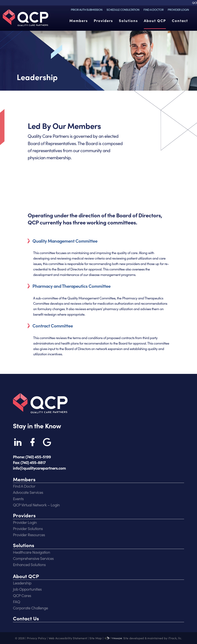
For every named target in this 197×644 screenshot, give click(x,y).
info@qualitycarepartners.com (39, 468)
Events (18, 498)
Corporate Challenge (30, 608)
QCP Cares (22, 595)
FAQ (16, 601)
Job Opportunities (27, 589)
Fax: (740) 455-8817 (29, 462)
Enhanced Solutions (29, 564)
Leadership (22, 583)
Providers (103, 20)
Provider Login (178, 9)
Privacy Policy (37, 638)
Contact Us (26, 618)
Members (79, 20)
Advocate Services (28, 492)
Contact (180, 20)
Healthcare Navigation (31, 552)
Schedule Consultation (123, 9)
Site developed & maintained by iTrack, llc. (143, 638)
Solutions (128, 20)
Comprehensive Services (33, 558)
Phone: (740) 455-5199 (32, 457)
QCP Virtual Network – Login (36, 505)
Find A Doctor (153, 9)
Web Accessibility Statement (68, 638)
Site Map (96, 638)
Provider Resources (29, 535)
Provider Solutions (28, 528)
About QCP (155, 20)
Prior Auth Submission (87, 9)
